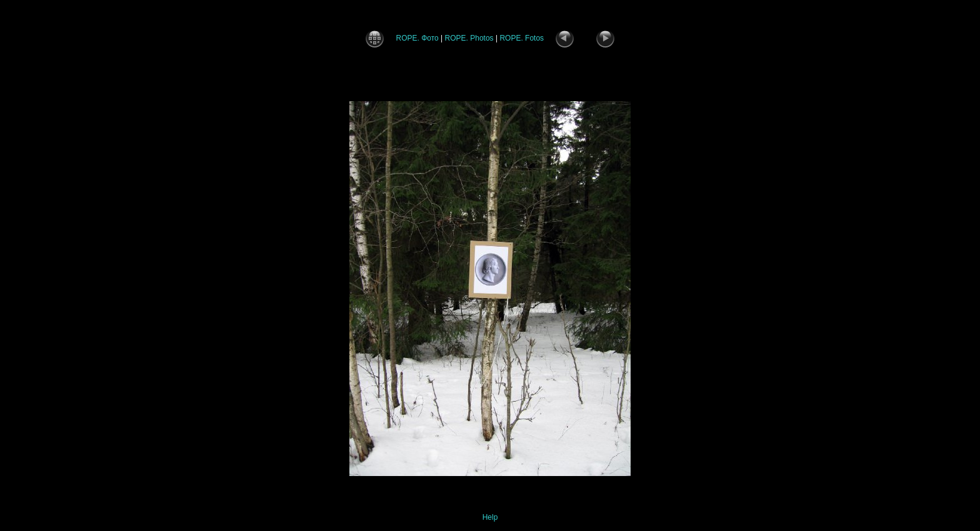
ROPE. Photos (469, 38)
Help (490, 517)
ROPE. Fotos (522, 38)
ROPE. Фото (417, 38)
